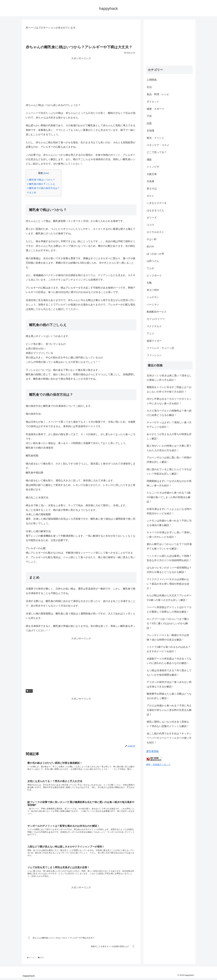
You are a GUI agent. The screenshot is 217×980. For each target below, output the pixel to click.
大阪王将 (152, 174)
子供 (149, 116)
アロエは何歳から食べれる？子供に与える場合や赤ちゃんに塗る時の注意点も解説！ (169, 710)
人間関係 (152, 80)
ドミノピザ (153, 167)
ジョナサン (153, 297)
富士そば (152, 189)
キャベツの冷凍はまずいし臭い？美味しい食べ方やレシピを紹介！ (169, 535)
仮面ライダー (154, 341)
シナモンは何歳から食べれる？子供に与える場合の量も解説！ (169, 523)
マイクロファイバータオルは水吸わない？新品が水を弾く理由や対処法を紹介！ (168, 584)
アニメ (150, 333)
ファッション (154, 355)
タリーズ (152, 218)
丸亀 (149, 283)
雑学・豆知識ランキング (158, 764)
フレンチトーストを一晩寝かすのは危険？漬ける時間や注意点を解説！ (168, 637)
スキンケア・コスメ (158, 145)
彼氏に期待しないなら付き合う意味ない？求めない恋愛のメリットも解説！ (168, 724)
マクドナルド (154, 326)
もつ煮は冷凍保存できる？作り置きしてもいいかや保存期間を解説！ (169, 673)
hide (46, 173)
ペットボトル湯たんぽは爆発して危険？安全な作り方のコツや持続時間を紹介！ (169, 558)
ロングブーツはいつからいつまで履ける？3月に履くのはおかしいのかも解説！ (168, 623)
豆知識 (150, 131)
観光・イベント (155, 138)
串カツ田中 (153, 290)
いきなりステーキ (157, 203)
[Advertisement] (81, 80)
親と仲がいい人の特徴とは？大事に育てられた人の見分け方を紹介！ (169, 448)
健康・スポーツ (155, 109)
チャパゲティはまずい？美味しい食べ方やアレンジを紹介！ (169, 425)
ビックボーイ (154, 276)
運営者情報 (152, 751)
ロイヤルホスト (155, 232)
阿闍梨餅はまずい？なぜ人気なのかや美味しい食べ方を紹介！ (169, 483)
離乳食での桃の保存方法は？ (44, 188)
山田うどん (153, 261)
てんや (150, 268)
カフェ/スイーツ (156, 319)
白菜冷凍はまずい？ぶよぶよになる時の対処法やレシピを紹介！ (169, 511)
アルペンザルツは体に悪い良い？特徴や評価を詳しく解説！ (169, 460)
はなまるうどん (155, 210)
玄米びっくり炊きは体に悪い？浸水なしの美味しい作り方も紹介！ (169, 378)
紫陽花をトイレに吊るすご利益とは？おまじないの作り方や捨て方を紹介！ (169, 389)
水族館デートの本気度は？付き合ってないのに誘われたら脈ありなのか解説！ (169, 661)
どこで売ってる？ (157, 152)
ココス (150, 225)
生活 (29, 691)
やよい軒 (152, 239)
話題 (149, 123)
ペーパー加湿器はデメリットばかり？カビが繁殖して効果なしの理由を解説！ (169, 609)
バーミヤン (153, 305)
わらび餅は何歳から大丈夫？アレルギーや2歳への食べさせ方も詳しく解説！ (169, 598)
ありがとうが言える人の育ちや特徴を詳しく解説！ (169, 436)
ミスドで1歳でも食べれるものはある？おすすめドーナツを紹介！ (169, 649)
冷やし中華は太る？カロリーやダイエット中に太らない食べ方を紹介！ (169, 401)
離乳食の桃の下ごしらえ (41, 184)
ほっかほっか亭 (155, 254)
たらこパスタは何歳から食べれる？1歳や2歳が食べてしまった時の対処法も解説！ (169, 497)
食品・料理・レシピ (158, 94)
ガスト (150, 196)
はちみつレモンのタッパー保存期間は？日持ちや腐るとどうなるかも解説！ (169, 570)
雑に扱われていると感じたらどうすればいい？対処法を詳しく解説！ (169, 472)
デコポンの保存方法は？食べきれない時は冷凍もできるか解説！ (169, 684)
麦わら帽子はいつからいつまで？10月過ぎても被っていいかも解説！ (169, 546)
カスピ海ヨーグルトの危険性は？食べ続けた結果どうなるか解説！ (169, 413)
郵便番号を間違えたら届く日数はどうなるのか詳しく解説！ (169, 696)
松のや (150, 246)
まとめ (32, 192)
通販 (149, 160)
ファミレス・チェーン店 (160, 348)
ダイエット (153, 102)
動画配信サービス (157, 312)
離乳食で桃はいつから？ (41, 180)
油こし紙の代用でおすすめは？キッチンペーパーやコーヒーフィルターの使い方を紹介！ (169, 738)
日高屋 (150, 181)
